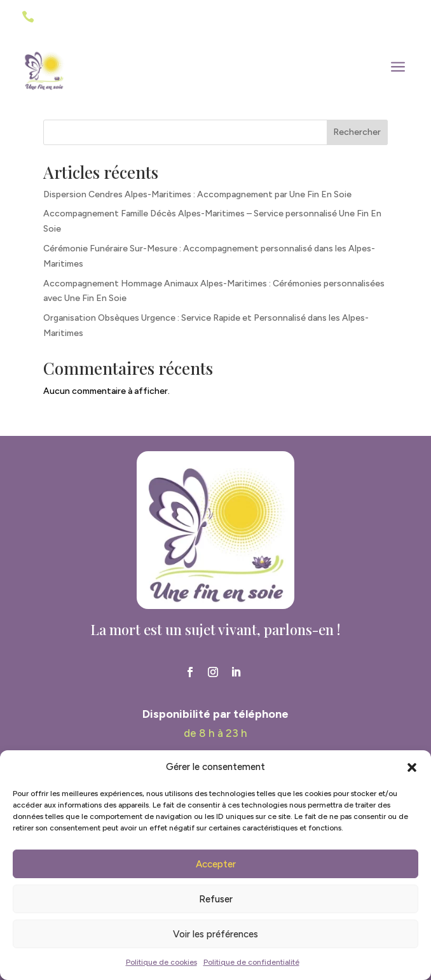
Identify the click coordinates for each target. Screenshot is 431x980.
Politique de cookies (161, 962)
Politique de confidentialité (251, 962)
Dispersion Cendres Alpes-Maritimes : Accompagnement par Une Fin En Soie (197, 194)
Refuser (216, 899)
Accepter (216, 864)
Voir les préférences (215, 934)
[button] (412, 767)
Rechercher (357, 132)
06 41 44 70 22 (74, 17)
